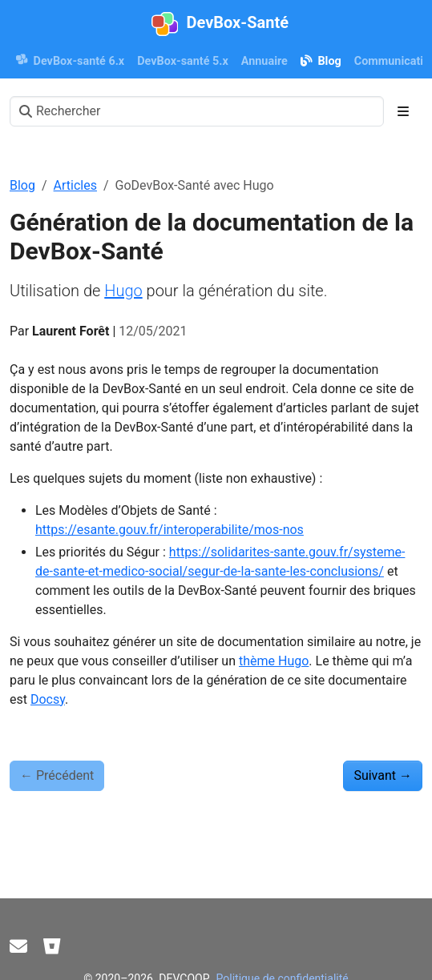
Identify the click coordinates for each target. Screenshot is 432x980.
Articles (75, 185)
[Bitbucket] (52, 947)
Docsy (48, 699)
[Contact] (18, 947)
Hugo (123, 291)
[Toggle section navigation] (403, 111)
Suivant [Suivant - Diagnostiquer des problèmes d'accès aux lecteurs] (383, 775)
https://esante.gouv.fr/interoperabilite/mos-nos (170, 530)
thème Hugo (274, 661)
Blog (22, 185)
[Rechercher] (197, 111)
